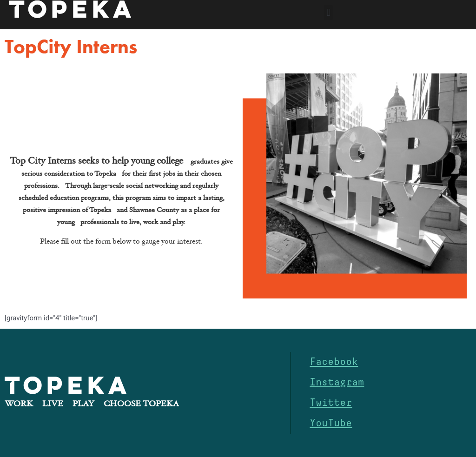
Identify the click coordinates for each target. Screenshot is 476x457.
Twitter (331, 403)
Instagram (337, 382)
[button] (328, 12)
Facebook (334, 362)
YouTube (331, 423)
